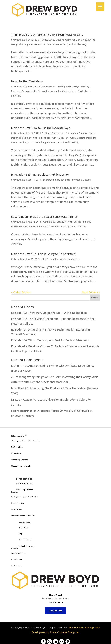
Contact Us (55, 610)
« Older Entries (21, 292)
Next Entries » (91, 292)
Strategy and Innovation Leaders (26, 441)
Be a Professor (17, 509)
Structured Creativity (68, 142)
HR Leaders (16, 453)
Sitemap (89, 627)
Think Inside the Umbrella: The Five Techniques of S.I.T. (47, 35)
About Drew (16, 559)
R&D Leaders (17, 447)
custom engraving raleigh (28, 377)
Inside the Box (17, 503)
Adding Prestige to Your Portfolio (25, 497)
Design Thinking (20, 44)
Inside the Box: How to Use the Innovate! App (41, 128)
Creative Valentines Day (68, 40)
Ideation (65, 180)
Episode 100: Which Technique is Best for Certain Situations (50, 340)
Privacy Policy (76, 627)
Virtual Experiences (24, 490)
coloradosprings (22, 411)
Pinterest (16, 96)
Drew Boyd (20, 40)
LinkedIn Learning (26, 546)
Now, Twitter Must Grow (27, 81)
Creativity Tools (89, 40)
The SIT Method (18, 553)
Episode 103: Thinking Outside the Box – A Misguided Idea (49, 313)
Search (95, 298)
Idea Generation (37, 44)
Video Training (25, 540)
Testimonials (17, 566)
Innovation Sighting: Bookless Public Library (40, 175)
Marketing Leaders (19, 460)
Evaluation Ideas (38, 138)
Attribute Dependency (53, 133)
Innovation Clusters (57, 44)
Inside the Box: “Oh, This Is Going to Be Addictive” (44, 254)
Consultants (48, 40)
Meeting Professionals (21, 466)
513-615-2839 (56, 603)
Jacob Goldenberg (77, 44)
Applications (24, 527)
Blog (20, 533)
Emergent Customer (21, 91)
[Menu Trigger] (100, 7)
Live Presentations (24, 483)
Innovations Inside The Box (23, 516)
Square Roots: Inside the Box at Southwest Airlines (44, 217)
